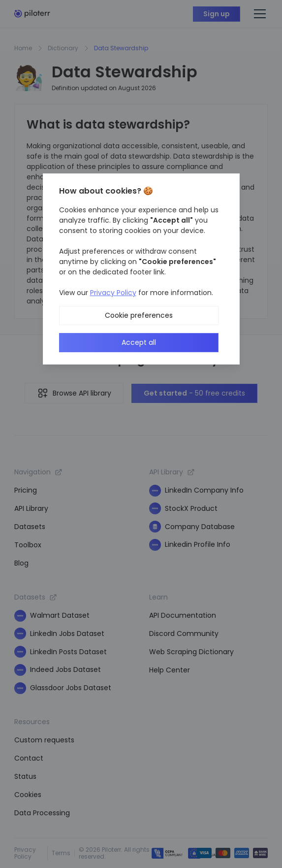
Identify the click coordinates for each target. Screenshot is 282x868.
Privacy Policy (113, 293)
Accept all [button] (139, 342)
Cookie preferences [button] (139, 315)
